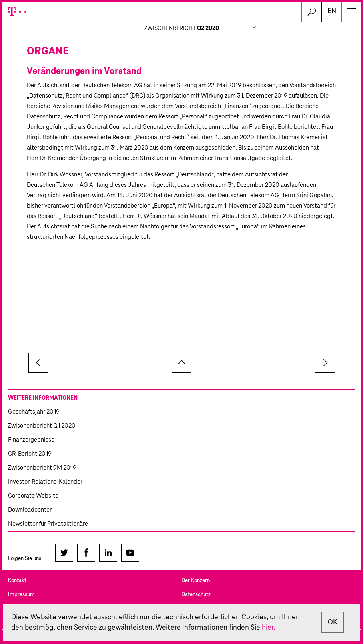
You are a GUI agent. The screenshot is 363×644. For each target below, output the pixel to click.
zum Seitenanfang (181, 363)
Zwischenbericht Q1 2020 (42, 426)
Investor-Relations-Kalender (45, 482)
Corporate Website (33, 496)
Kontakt (17, 581)
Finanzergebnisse (31, 440)
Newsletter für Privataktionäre (48, 524)
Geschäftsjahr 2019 (34, 412)
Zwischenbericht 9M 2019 (42, 468)
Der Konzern (196, 581)
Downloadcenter (30, 510)
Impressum (21, 595)
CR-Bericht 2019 (30, 454)
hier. (268, 628)
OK (333, 622)
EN (332, 11)
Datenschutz (196, 595)
